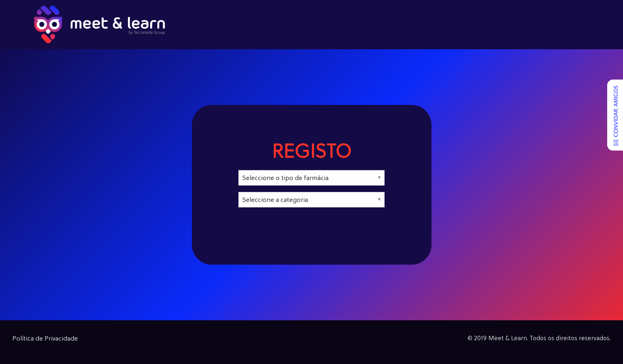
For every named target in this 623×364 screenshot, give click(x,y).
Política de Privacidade (45, 339)
